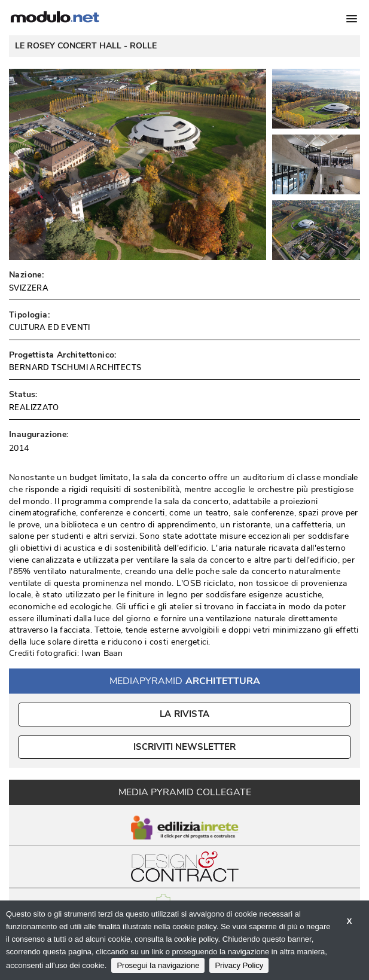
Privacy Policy (239, 965)
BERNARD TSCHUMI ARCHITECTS (75, 368)
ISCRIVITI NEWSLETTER (184, 747)
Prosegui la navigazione (158, 965)
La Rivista (184, 714)
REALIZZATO (34, 408)
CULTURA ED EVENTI (50, 328)
